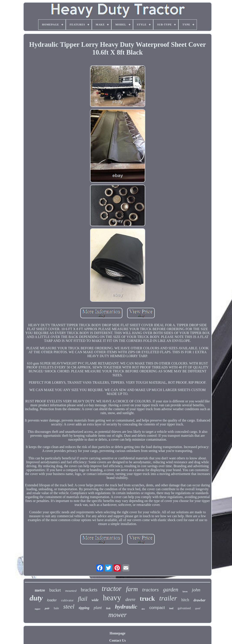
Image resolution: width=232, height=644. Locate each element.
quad (198, 608)
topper (38, 609)
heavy (112, 598)
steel (69, 606)
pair (47, 608)
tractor (112, 589)
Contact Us (118, 640)
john (196, 590)
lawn (185, 591)
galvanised (184, 608)
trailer (168, 598)
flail (83, 599)
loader (52, 600)
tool (171, 608)
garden (171, 590)
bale (56, 608)
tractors (150, 590)
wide (95, 600)
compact (157, 608)
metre (40, 590)
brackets (89, 590)
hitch (185, 600)
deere (130, 599)
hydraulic (126, 607)
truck (147, 598)
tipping (84, 608)
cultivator (67, 600)
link (108, 608)
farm (132, 589)
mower (117, 615)
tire (143, 609)
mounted (71, 591)
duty (36, 598)
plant (98, 608)
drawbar (200, 600)
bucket (55, 590)
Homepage (118, 633)
